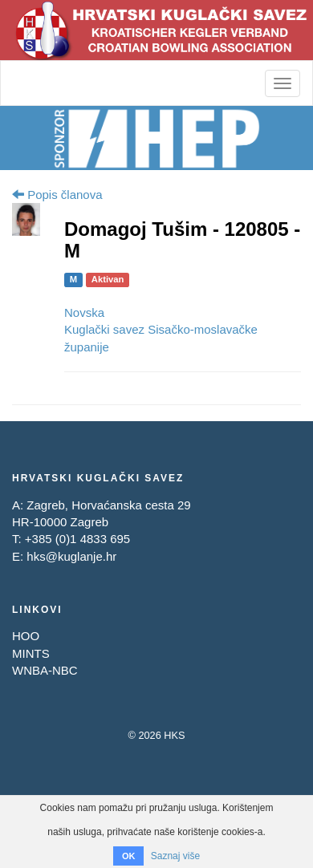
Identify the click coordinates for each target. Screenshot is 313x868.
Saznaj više (175, 856)
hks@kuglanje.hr (71, 556)
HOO (26, 636)
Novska (84, 312)
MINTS (31, 653)
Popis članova (57, 195)
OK (129, 856)
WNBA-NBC (45, 670)
